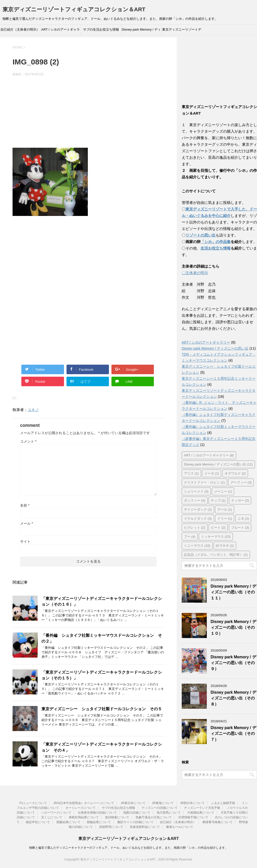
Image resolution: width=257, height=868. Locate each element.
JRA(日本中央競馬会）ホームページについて (84, 803)
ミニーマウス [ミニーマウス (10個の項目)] (197, 546)
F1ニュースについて (33, 803)
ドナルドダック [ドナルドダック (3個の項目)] (198, 519)
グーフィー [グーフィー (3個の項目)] (241, 482)
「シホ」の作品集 (216, 242)
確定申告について (38, 822)
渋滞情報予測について (193, 817)
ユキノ (33, 410)
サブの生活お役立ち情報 (101, 29)
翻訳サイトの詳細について (136, 822)
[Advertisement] (88, 113)
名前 (25, 505)
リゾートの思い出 (201, 235)
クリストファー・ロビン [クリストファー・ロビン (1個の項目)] (204, 482)
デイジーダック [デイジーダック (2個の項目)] (198, 509)
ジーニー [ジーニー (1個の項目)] (223, 491)
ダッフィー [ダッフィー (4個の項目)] (195, 500)
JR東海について (163, 803)
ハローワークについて (56, 813)
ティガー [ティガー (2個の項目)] (240, 500)
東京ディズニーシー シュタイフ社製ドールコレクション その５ (102, 709)
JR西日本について (192, 803)
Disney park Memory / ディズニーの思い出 (141, 31)
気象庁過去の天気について (154, 817)
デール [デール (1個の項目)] (225, 509)
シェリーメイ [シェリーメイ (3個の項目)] (196, 491)
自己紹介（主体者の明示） (20, 29)
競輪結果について (99, 822)
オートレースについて (81, 808)
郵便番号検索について (218, 822)
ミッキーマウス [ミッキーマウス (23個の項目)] (216, 537)
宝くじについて (52, 817)
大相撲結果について (201, 813)
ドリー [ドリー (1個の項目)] (225, 519)
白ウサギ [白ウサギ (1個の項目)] (225, 546)
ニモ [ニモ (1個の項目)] (243, 519)
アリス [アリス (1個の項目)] (191, 473)
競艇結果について (69, 822)
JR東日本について (133, 803)
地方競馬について (169, 813)
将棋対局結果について (84, 817)
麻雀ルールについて (180, 827)
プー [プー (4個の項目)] (190, 537)
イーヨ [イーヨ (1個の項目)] (212, 473)
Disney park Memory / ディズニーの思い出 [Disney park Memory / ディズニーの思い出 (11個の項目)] (218, 464)
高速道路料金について (145, 827)
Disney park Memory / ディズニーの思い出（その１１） (233, 592)
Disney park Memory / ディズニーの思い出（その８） (233, 698)
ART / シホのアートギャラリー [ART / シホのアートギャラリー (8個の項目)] (209, 455)
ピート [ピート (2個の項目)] (218, 528)
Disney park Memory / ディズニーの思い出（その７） (233, 734)
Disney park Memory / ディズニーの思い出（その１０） (233, 627)
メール (26, 523)
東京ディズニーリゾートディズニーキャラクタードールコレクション (182, 31)
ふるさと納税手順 (223, 803)
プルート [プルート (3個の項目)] (240, 528)
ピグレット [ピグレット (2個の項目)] (195, 528)
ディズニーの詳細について (160, 808)
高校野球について (111, 827)
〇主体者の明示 (195, 273)
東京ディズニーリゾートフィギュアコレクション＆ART (74, 9)
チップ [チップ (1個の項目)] (218, 500)
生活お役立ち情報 (216, 248)
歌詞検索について (117, 817)
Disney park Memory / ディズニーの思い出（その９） (233, 663)
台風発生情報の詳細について (97, 813)
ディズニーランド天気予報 (202, 808)
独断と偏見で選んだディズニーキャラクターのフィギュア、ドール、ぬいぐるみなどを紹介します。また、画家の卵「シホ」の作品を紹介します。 (128, 848)
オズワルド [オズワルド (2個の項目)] (235, 473)
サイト (25, 541)
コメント (28, 441)
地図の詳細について (137, 813)
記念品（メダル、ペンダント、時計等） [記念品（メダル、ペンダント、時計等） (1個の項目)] (216, 555)
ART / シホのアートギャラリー (60, 31)
